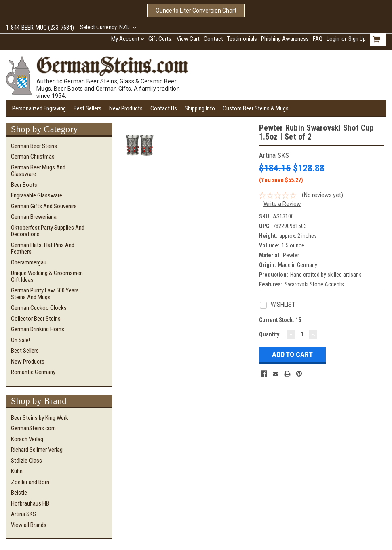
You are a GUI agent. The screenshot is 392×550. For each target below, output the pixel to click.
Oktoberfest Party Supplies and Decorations (48, 231)
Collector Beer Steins (36, 319)
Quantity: (270, 334)
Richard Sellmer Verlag (37, 450)
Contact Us (164, 108)
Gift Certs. (160, 39)
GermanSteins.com (33, 428)
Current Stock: (280, 320)
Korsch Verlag (27, 439)
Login (333, 39)
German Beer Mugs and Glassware (38, 171)
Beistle (19, 493)
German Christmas (33, 157)
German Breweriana (34, 217)
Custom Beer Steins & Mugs (256, 108)
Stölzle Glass (26, 461)
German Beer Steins (34, 146)
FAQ (318, 39)
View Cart (188, 39)
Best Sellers (87, 108)
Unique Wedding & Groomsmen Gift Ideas (47, 276)
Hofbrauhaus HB (30, 503)
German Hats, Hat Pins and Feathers (43, 249)
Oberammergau (29, 262)
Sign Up (357, 39)
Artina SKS (23, 514)
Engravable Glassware (37, 195)
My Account (128, 39)
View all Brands (29, 525)
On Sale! (20, 340)
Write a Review (282, 204)
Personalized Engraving (39, 108)
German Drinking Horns (38, 329)
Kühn (17, 471)
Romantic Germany (33, 372)
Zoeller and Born (30, 482)
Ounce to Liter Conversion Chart (196, 11)
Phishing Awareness (285, 39)
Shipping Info (200, 108)
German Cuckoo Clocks (39, 308)
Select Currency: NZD (108, 27)
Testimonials (242, 39)
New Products (126, 108)
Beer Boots (24, 185)
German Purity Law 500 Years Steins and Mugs (45, 294)
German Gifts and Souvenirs (44, 206)
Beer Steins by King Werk (40, 418)
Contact (213, 39)
